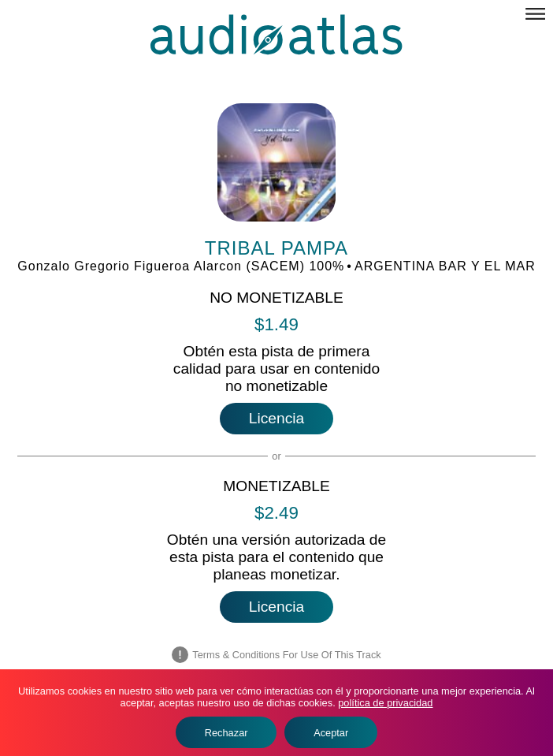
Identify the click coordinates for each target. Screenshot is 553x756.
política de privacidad (385, 703)
